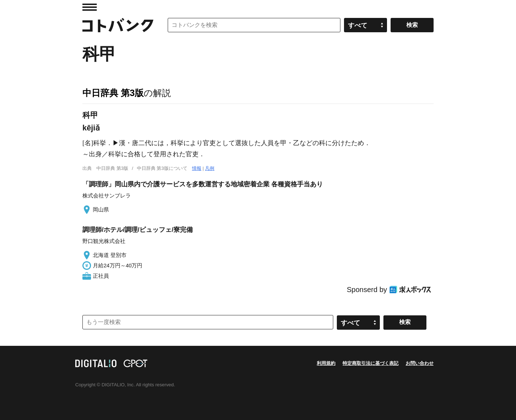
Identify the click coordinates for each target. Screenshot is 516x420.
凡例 (210, 168)
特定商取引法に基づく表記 (371, 363)
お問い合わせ (420, 363)
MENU (90, 7)
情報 (197, 168)
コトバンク (118, 25)
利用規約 (326, 363)
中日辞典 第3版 (113, 93)
